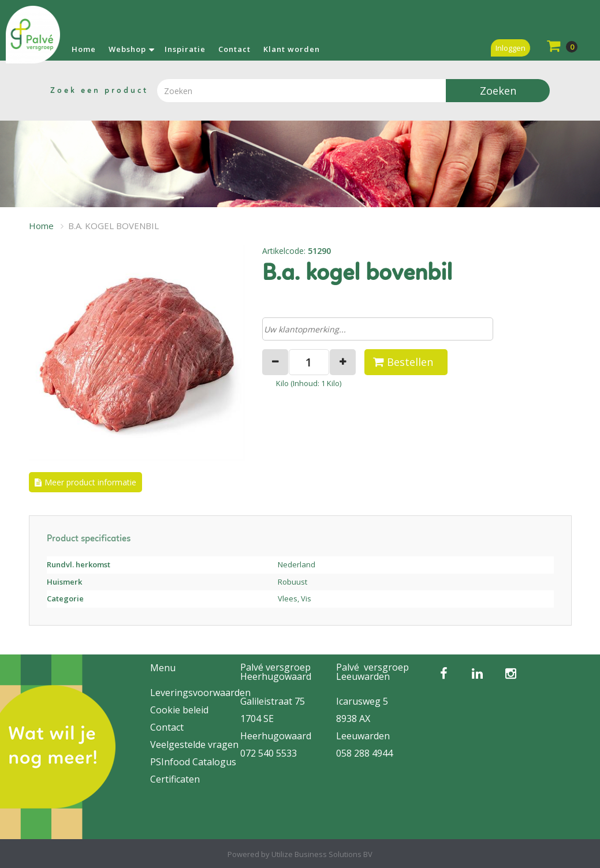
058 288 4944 (364, 753)
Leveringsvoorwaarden (200, 693)
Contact (234, 49)
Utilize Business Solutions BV (322, 854)
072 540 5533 (269, 753)
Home (84, 49)
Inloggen (510, 48)
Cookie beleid (179, 710)
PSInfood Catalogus (193, 762)
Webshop (127, 49)
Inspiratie (185, 49)
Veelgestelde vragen (194, 744)
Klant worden (292, 49)
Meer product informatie (90, 482)
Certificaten (175, 779)
